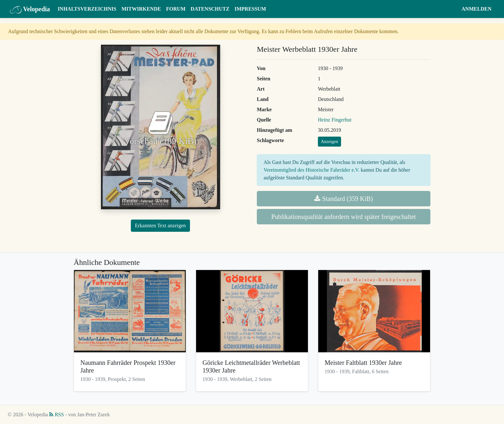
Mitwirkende (141, 9)
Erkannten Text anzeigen (161, 226)
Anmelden (477, 9)
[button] (453, 9)
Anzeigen (329, 142)
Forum (176, 9)
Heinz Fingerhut (335, 120)
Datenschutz (210, 9)
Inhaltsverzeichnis (87, 9)
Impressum (250, 9)
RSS (56, 415)
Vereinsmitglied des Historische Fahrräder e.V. (311, 170)
